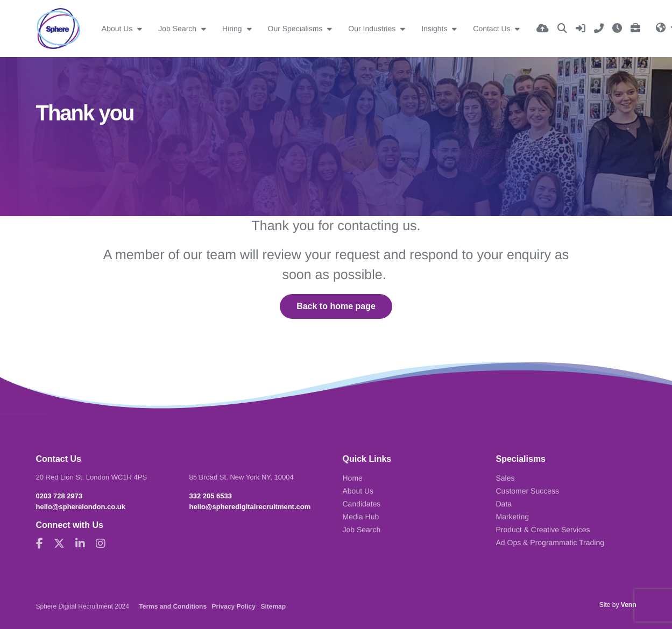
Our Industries (373, 28)
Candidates (362, 504)
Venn (629, 605)
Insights (435, 28)
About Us (118, 28)
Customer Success (528, 491)
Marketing (512, 517)
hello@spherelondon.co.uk (81, 507)
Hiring (233, 28)
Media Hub (361, 517)
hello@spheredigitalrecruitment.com (250, 507)
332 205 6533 (211, 496)
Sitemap (273, 606)
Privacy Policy (234, 606)
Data (504, 504)
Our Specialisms (296, 28)
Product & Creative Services (543, 530)
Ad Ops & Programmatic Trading (550, 542)
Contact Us (493, 28)
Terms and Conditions (173, 606)
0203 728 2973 (59, 496)
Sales (505, 478)
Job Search (178, 28)
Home (353, 478)
